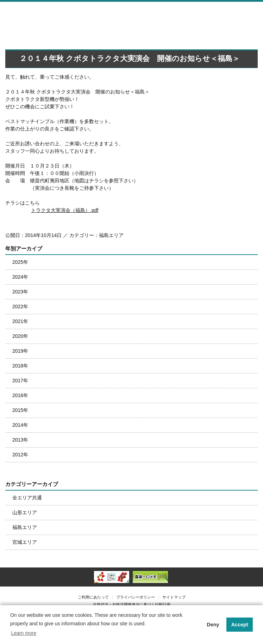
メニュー (254, 13)
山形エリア (25, 512)
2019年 (20, 351)
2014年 (20, 425)
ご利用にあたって (93, 597)
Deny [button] (213, 625)
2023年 (20, 292)
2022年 (20, 306)
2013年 (20, 440)
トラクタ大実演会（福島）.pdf (65, 210)
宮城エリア (25, 542)
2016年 (20, 395)
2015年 (20, 410)
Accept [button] (240, 625)
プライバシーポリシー (136, 597)
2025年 (20, 262)
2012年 (20, 455)
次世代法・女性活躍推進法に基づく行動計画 (132, 604)
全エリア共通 (27, 498)
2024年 (20, 277)
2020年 (20, 336)
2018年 (20, 366)
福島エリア (25, 527)
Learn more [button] (24, 633)
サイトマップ (174, 597)
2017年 (20, 381)
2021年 (20, 321)
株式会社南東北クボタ (51, 13)
